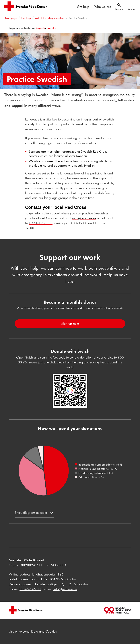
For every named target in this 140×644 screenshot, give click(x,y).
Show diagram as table (31, 512)
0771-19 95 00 (41, 223)
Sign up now (70, 323)
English (40, 28)
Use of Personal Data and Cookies (33, 631)
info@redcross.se (84, 218)
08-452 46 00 (30, 589)
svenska (51, 28)
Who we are (103, 7)
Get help (83, 7)
